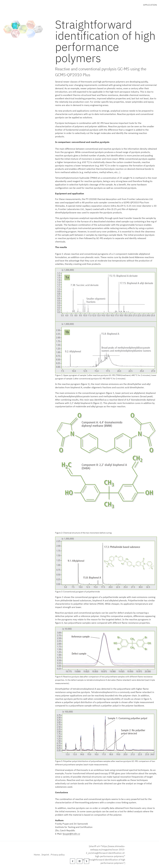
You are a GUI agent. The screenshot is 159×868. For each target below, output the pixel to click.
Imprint (45, 855)
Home (37, 855)
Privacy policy (58, 855)
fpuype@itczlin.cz (71, 834)
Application (150, 5)
